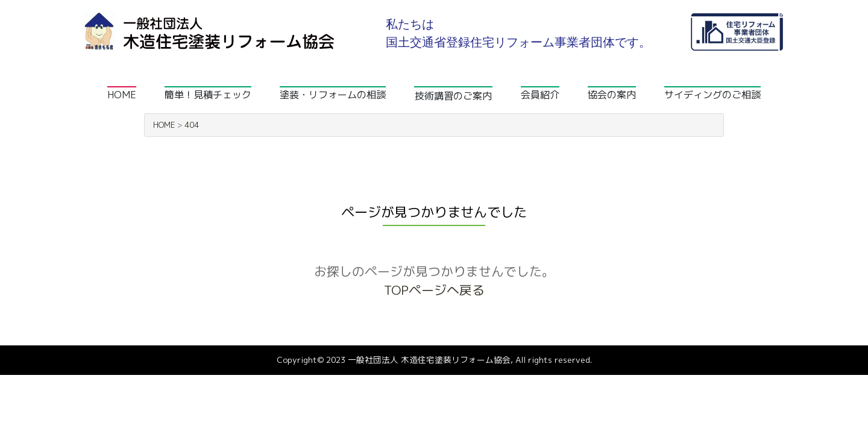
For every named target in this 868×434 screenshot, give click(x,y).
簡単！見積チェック (208, 95)
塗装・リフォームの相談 (333, 95)
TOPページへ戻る (434, 290)
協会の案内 (612, 95)
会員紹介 (540, 95)
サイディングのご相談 (712, 95)
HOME (122, 95)
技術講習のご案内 (453, 96)
